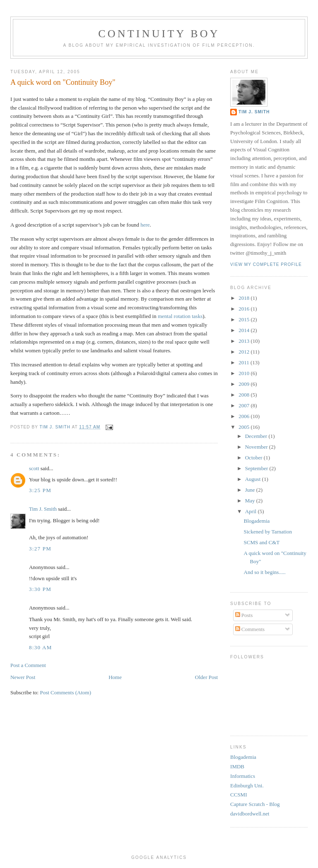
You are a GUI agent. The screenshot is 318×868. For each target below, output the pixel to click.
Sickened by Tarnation (268, 532)
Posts (244, 615)
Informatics (243, 776)
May (251, 501)
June (251, 490)
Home (115, 677)
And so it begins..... (265, 572)
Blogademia (257, 521)
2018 (245, 298)
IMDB (237, 766)
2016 (245, 309)
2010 (245, 373)
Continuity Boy (159, 34)
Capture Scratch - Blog (255, 804)
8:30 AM (41, 647)
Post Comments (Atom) (65, 692)
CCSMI (238, 795)
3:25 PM (40, 490)
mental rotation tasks (180, 316)
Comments (250, 629)
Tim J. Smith (43, 509)
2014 (245, 330)
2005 (245, 427)
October (254, 458)
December (257, 436)
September (257, 468)
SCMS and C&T (262, 542)
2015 (245, 319)
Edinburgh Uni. (247, 786)
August (254, 479)
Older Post (206, 677)
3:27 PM (40, 549)
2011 (245, 362)
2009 (245, 384)
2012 (245, 352)
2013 (245, 341)
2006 (245, 416)
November (257, 447)
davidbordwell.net (250, 814)
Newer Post (23, 677)
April (252, 511)
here (145, 225)
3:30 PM (40, 589)
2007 (245, 405)
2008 (245, 395)
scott (34, 468)
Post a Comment (28, 665)
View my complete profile (266, 264)
